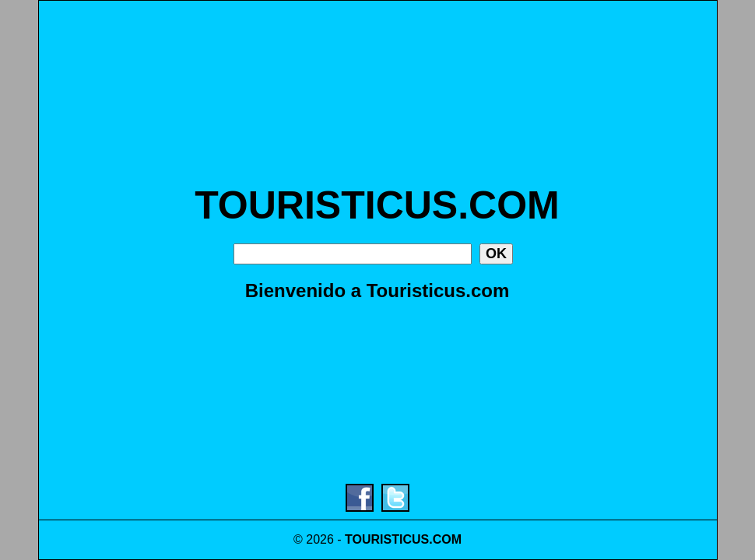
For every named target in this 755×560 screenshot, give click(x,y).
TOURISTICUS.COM (377, 205)
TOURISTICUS (387, 539)
